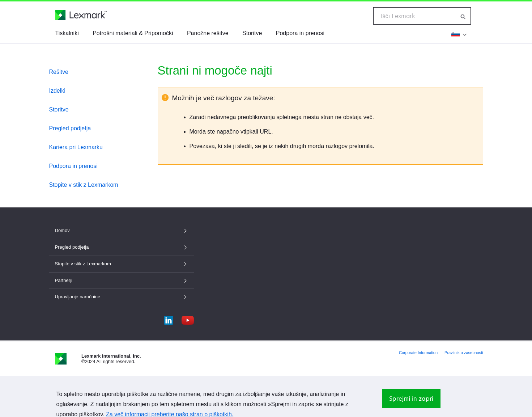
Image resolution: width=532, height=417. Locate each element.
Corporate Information (418, 353)
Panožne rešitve (208, 33)
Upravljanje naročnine (122, 297)
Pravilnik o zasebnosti (464, 353)
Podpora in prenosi (300, 33)
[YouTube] (188, 319)
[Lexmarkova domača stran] (81, 15)
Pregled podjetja (70, 128)
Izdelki (57, 91)
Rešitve (59, 72)
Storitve (252, 33)
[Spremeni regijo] (459, 34)
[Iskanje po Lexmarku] (463, 16)
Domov (122, 230)
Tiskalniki (67, 33)
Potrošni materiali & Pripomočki (133, 33)
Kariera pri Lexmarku (76, 147)
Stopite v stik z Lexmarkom (84, 185)
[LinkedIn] (169, 319)
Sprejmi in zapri (411, 399)
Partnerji (122, 280)
